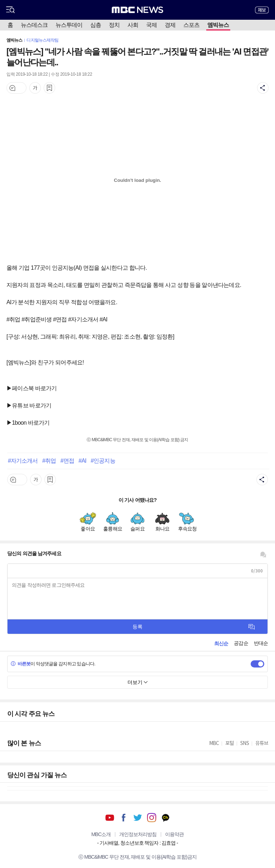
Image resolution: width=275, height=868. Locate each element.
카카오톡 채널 (166, 818)
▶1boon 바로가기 (28, 423)
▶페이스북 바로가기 (32, 388)
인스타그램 (152, 818)
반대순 (261, 643)
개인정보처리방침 (138, 834)
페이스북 (124, 818)
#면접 (67, 461)
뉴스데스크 (34, 25)
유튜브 (110, 818)
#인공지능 (103, 461)
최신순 (221, 643)
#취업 (49, 461)
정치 (114, 25)
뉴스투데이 (69, 25)
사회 (133, 25)
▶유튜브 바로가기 (29, 405)
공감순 (241, 643)
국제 (151, 25)
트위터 (138, 818)
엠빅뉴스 (218, 25)
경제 (170, 25)
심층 (96, 25)
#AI (82, 461)
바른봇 (21, 664)
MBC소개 (101, 834)
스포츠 (191, 25)
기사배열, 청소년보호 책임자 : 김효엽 (137, 843)
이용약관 (174, 834)
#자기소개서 (23, 461)
